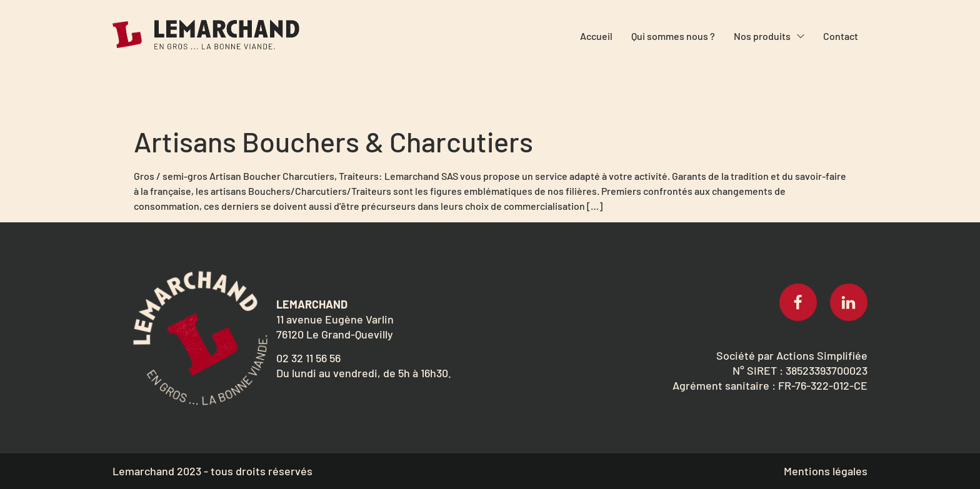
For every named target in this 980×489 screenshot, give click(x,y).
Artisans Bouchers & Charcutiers (333, 141)
